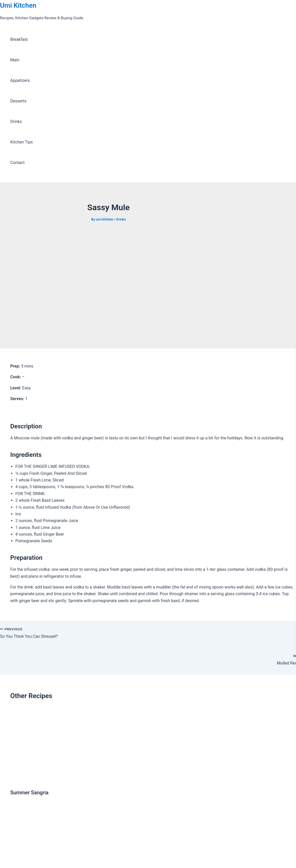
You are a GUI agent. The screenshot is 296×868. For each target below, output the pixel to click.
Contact (17, 163)
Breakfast (19, 39)
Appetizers (20, 80)
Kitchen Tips (22, 142)
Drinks (16, 122)
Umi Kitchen (18, 5)
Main (15, 60)
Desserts (18, 101)
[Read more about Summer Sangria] (63, 780)
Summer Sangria (29, 793)
